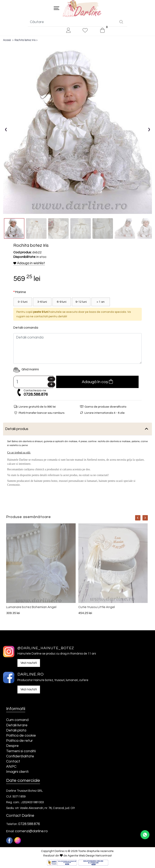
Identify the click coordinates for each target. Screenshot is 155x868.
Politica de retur (19, 741)
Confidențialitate (20, 756)
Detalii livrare (17, 725)
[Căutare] (121, 22)
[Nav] (138, 518)
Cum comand (17, 720)
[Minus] (51, 380)
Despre (12, 746)
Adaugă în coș (97, 382)
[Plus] (51, 385)
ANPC (11, 767)
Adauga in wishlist (29, 263)
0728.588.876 (36, 395)
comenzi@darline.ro (31, 831)
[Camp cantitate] (33, 382)
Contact (13, 762)
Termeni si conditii (21, 751)
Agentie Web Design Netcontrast (90, 856)
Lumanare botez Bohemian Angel (31, 607)
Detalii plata (16, 731)
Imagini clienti (17, 772)
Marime (21, 292)
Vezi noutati (29, 663)
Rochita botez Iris (25, 40)
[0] (102, 31)
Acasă (7, 40)
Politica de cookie (21, 736)
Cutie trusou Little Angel (97, 607)
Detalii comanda (26, 328)
